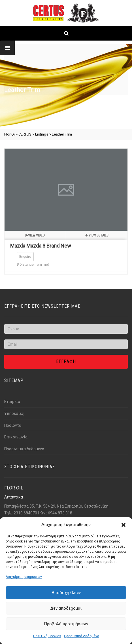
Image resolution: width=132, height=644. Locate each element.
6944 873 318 (60, 513)
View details (97, 235)
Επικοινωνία (16, 437)
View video (35, 235)
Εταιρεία (12, 402)
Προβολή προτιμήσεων (66, 624)
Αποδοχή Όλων (66, 593)
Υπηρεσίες (14, 413)
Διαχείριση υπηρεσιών (24, 577)
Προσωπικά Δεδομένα (82, 636)
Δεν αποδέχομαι (66, 608)
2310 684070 (25, 513)
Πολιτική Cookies (47, 636)
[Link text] (66, 33)
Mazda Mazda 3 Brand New (41, 246)
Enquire (25, 257)
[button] (124, 525)
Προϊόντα (13, 425)
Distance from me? (33, 265)
